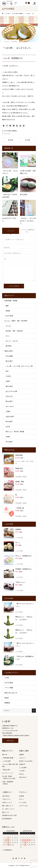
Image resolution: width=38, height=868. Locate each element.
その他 (7, 678)
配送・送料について (8, 806)
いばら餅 (6, 58)
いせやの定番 (9, 316)
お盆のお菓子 (10, 417)
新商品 (7, 698)
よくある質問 (23, 768)
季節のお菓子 (9, 351)
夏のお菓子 (9, 401)
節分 (7, 371)
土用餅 (8, 412)
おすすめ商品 (14, 42)
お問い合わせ (10, 741)
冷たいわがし (10, 406)
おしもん (9, 326)
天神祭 (8, 437)
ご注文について (6, 799)
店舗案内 (21, 755)
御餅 (7, 306)
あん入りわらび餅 (11, 391)
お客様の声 (22, 764)
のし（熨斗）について (8, 809)
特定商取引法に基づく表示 (9, 815)
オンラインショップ (8, 773)
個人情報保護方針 (7, 819)
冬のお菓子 (9, 442)
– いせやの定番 (6, 761)
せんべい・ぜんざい (12, 341)
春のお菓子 (9, 361)
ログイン (21, 799)
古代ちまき (9, 396)
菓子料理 (9, 346)
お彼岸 (8, 381)
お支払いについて (7, 802)
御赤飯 (8, 311)
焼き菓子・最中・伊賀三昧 (14, 331)
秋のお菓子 (9, 422)
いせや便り (22, 771)
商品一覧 (5, 755)
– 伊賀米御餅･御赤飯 (8, 758)
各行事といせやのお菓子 (26, 761)
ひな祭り (9, 376)
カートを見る (23, 802)
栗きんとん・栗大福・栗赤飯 (15, 432)
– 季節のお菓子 (6, 770)
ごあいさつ (22, 758)
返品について (6, 812)
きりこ (8, 336)
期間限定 (14, 131)
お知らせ (21, 774)
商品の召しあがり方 (11, 693)
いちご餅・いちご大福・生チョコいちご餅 (19, 366)
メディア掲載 (9, 688)
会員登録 (21, 796)
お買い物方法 (6, 796)
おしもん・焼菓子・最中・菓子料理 (16, 321)
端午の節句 (9, 386)
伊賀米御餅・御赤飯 (11, 301)
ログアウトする (23, 806)
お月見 (8, 427)
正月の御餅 (9, 356)
